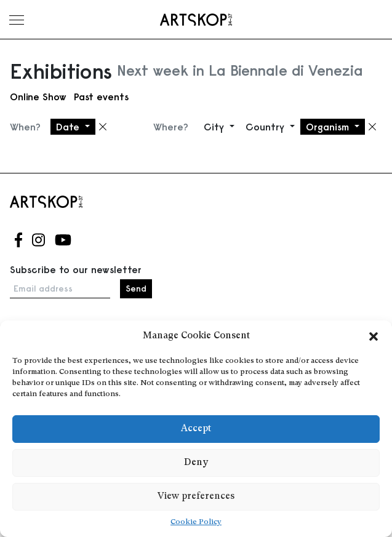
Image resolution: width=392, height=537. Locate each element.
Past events (101, 97)
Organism (329, 127)
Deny (196, 463)
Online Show (38, 97)
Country (266, 127)
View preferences (196, 497)
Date (69, 127)
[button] (374, 336)
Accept (196, 429)
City (215, 127)
